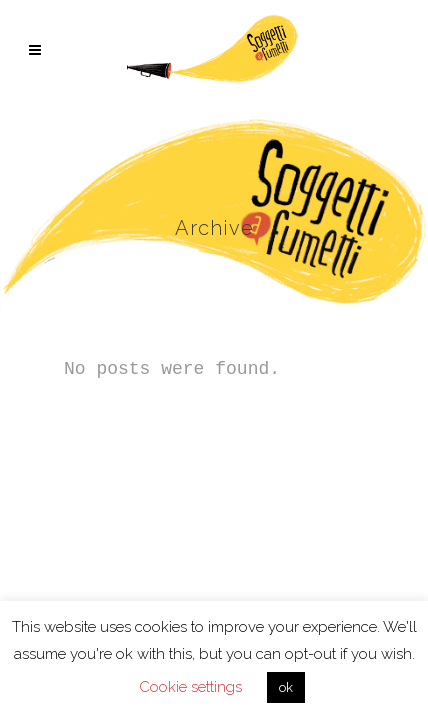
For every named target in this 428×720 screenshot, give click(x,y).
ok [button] (286, 687)
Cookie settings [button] (190, 687)
